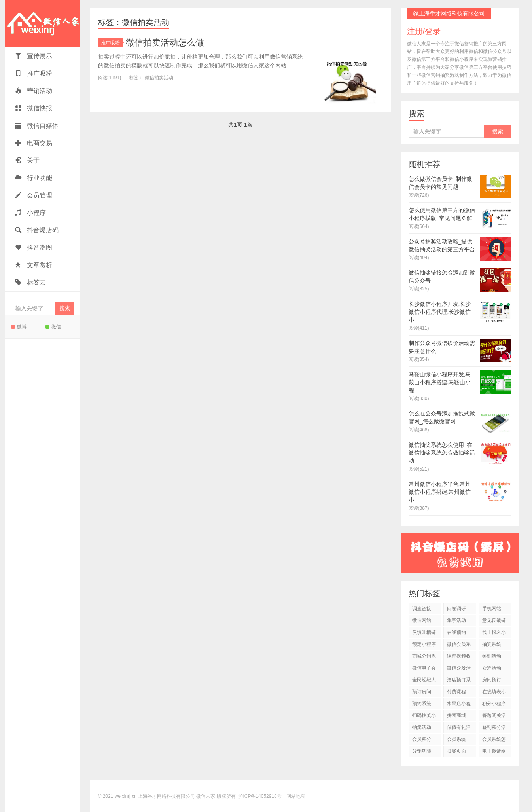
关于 (27, 160)
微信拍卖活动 (159, 78)
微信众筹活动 (459, 669)
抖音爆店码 (37, 230)
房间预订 (492, 680)
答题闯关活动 (494, 717)
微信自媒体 (37, 126)
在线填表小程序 (494, 693)
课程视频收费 (459, 657)
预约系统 (422, 704)
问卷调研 (456, 609)
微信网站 (422, 620)
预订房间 (422, 692)
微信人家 (43, 24)
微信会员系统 (459, 646)
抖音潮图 (34, 248)
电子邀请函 (494, 751)
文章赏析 (34, 265)
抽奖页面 (456, 751)
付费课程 (456, 692)
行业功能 (34, 178)
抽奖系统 (492, 644)
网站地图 (296, 796)
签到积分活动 (494, 729)
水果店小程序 (459, 705)
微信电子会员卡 (424, 669)
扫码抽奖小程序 (424, 717)
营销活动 (34, 91)
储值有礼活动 (459, 729)
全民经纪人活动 (424, 681)
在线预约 (456, 632)
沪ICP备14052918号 (260, 796)
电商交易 (34, 143)
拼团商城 (456, 715)
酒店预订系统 (459, 681)
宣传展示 (34, 56)
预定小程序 (424, 644)
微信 (53, 327)
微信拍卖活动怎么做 (165, 43)
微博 (19, 327)
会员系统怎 (494, 739)
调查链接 (422, 609)
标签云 (30, 282)
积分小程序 (494, 704)
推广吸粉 (34, 73)
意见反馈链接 (494, 622)
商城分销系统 (424, 657)
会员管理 (34, 195)
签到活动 (492, 656)
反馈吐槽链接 (424, 634)
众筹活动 (492, 668)
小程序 (30, 213)
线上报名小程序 (494, 634)
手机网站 (492, 609)
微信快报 (34, 108)
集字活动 (456, 620)
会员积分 (422, 739)
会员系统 (456, 739)
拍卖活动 (422, 727)
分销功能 (422, 751)
